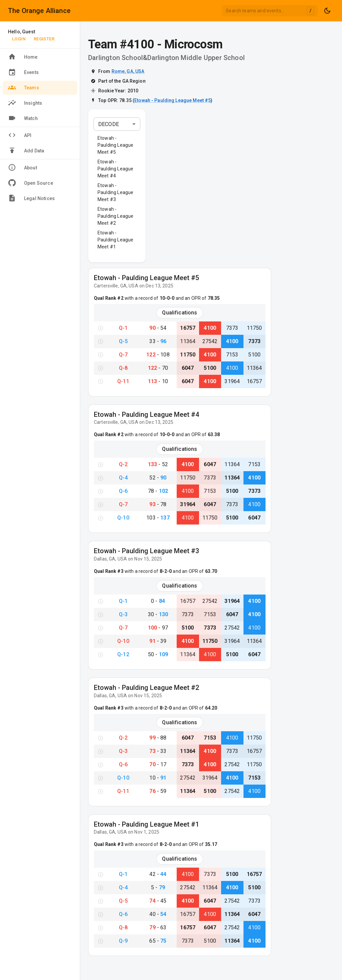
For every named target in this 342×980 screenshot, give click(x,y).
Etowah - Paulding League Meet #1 (146, 824)
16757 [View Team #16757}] (188, 328)
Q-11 (123, 381)
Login (19, 39)
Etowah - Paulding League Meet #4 (146, 414)
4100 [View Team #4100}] (210, 328)
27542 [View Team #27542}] (210, 341)
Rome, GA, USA (128, 71)
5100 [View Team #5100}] (254, 355)
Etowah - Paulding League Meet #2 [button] (115, 216)
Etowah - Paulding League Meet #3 (146, 551)
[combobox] (270, 11)
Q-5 (123, 341)
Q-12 (123, 654)
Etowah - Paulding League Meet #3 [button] (115, 192)
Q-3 (123, 614)
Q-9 (123, 941)
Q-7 (123, 355)
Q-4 (123, 478)
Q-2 (123, 464)
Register (44, 39)
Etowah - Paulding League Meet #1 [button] (115, 240)
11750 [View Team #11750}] (254, 328)
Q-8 (123, 368)
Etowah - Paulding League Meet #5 (173, 100)
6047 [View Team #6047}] (188, 368)
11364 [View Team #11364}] (188, 341)
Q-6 (123, 491)
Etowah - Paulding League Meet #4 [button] (115, 169)
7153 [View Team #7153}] (232, 355)
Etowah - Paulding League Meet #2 (146, 688)
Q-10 (123, 518)
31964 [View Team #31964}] (232, 381)
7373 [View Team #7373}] (232, 328)
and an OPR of (197, 298)
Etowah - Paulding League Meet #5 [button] (115, 145)
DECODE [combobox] (109, 124)
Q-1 (123, 328)
